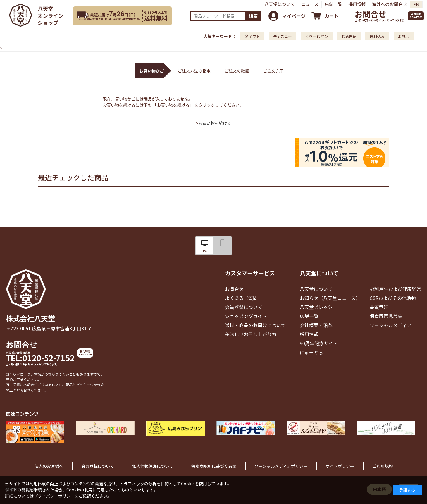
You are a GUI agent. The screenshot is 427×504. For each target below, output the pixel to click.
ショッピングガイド (246, 316)
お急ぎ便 (349, 36)
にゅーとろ (311, 352)
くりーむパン (317, 36)
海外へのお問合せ (390, 4)
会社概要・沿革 (316, 325)
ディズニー (283, 36)
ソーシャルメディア (391, 325)
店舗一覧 (333, 4)
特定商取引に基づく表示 (214, 466)
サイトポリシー (340, 466)
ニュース (310, 4)
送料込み (377, 36)
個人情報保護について (153, 466)
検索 (253, 16)
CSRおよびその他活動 (393, 298)
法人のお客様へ (49, 466)
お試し (404, 36)
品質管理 (379, 307)
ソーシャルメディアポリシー (281, 466)
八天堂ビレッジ (316, 307)
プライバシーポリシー (54, 496)
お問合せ (371, 14)
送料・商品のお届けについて (255, 325)
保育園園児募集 (386, 316)
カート (332, 16)
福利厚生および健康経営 (395, 289)
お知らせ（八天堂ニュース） (330, 298)
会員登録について (244, 307)
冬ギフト (252, 36)
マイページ (294, 16)
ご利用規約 (383, 466)
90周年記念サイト (319, 343)
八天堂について (280, 4)
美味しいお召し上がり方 (251, 334)
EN (416, 4)
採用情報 (357, 4)
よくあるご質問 (241, 298)
